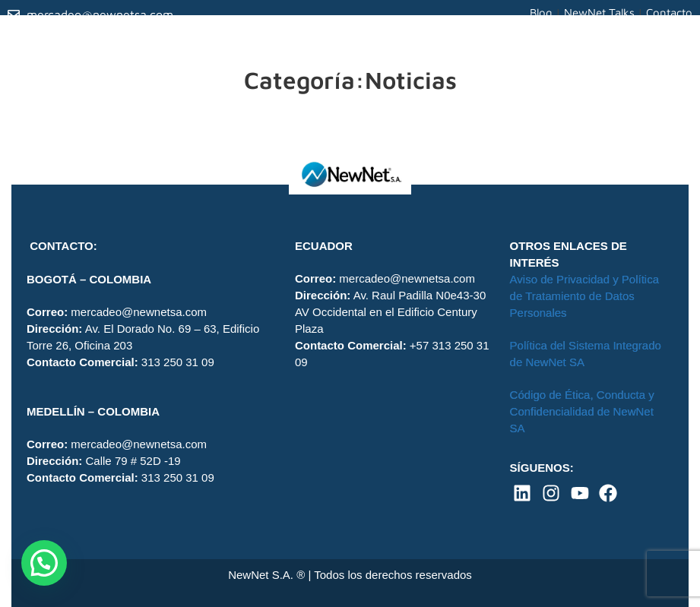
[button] (44, 563)
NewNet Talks (599, 13)
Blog (541, 13)
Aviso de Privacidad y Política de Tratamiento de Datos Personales (585, 296)
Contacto (669, 13)
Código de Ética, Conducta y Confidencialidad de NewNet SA (582, 411)
